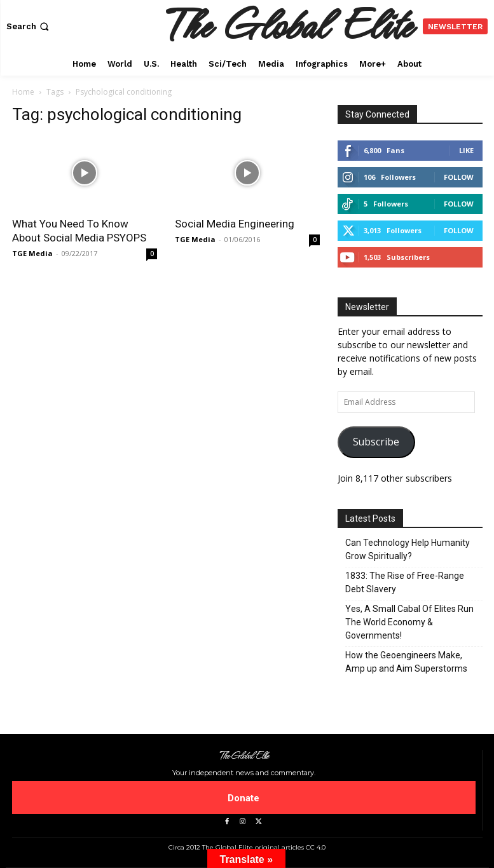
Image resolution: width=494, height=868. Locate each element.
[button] (29, 26)
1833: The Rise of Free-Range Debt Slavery (405, 582)
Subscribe (376, 442)
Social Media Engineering (235, 224)
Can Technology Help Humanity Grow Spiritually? (408, 549)
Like (466, 150)
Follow (459, 177)
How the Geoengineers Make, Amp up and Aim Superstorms (406, 662)
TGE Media (32, 253)
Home (23, 92)
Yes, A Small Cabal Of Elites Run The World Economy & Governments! (409, 622)
